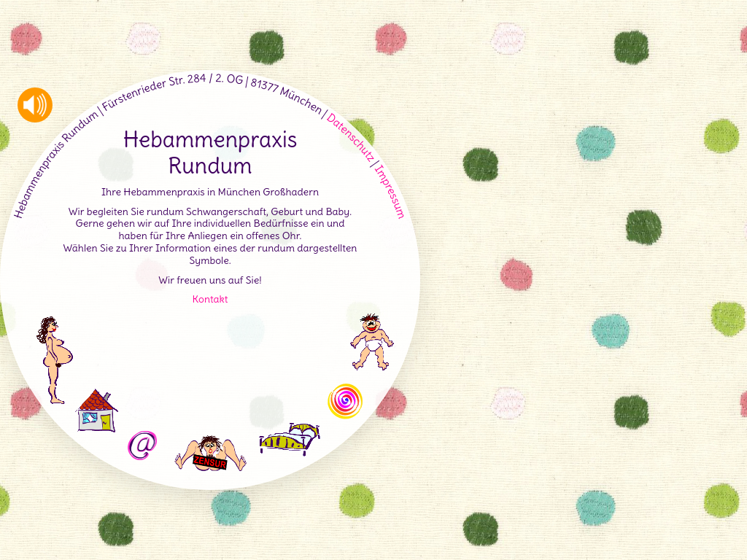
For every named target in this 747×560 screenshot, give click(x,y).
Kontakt (210, 299)
